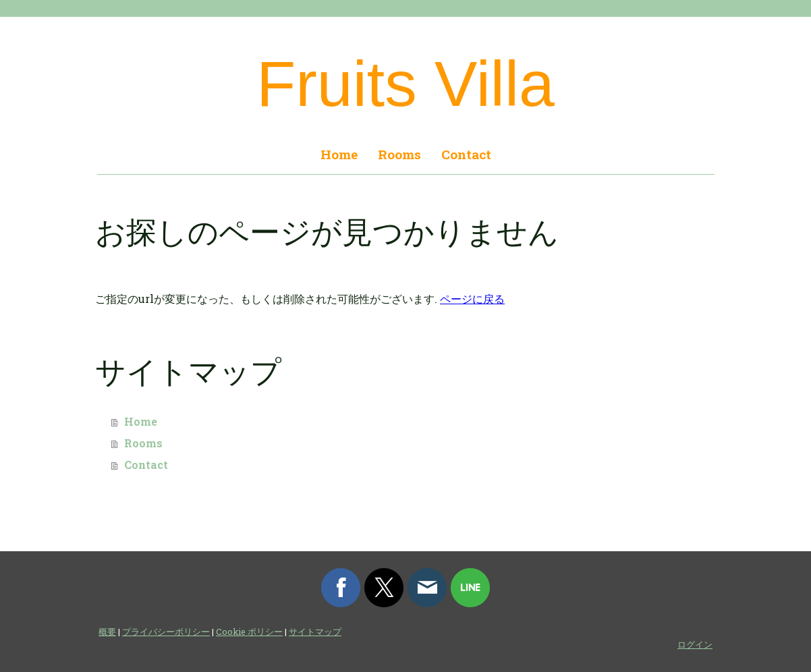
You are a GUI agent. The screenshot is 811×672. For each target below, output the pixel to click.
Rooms (399, 154)
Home (339, 154)
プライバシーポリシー (166, 632)
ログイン (695, 644)
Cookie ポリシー (249, 632)
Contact (466, 154)
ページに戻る (472, 299)
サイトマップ (315, 632)
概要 (107, 632)
